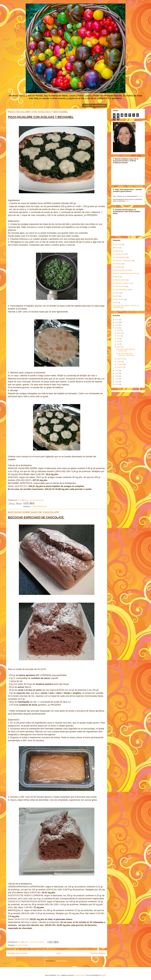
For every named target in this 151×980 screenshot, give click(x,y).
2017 (117, 320)
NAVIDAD (116, 277)
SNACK (115, 303)
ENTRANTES (117, 264)
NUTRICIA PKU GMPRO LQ (122, 283)
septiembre (121, 359)
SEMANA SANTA (118, 299)
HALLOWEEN (117, 267)
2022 (117, 373)
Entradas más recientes (18, 953)
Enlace (140, 196)
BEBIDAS (116, 248)
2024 (117, 379)
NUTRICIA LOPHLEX (120, 280)
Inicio (59, 953)
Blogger (103, 975)
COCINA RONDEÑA (119, 257)
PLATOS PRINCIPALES (39, 506)
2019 (117, 325)
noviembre (120, 364)
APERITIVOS (117, 245)
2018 (117, 322)
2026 (117, 384)
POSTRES (116, 293)
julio (118, 344)
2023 (117, 376)
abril (118, 339)
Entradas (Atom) (62, 961)
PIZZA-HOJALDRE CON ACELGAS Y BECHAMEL (38, 112)
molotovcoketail (80, 975)
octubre (119, 362)
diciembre (120, 367)
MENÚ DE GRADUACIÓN (121, 270)
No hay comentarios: (37, 500)
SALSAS (116, 296)
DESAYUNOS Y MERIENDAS (122, 261)
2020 (117, 328)
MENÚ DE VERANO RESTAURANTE (125, 274)
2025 (117, 382)
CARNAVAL (117, 251)
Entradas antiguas (98, 953)
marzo (119, 336)
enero (119, 330)
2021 (117, 371)
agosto (119, 347)
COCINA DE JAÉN (119, 254)
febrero (119, 333)
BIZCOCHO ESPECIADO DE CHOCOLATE (34, 512)
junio (118, 341)
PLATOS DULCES (21, 945)
